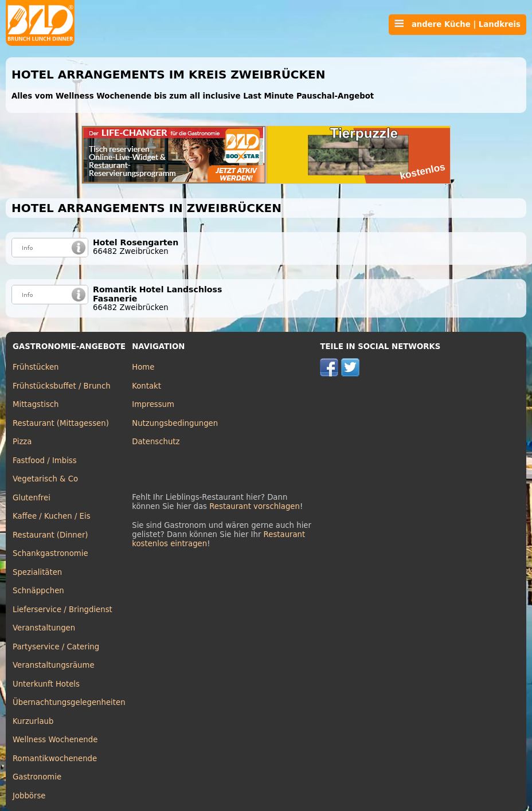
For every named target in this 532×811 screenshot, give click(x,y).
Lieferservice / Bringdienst (62, 610)
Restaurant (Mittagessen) (61, 423)
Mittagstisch (36, 404)
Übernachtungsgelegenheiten (69, 702)
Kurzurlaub (33, 721)
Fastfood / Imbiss (45, 461)
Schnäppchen (38, 591)
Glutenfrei (32, 498)
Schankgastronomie (50, 553)
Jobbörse (29, 796)
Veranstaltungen (44, 628)
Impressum (153, 404)
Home (143, 367)
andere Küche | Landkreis (457, 24)
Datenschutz (156, 442)
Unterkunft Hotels (46, 684)
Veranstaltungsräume (54, 665)
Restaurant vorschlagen (255, 506)
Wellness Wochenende (55, 740)
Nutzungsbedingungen (175, 423)
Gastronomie (37, 777)
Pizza (22, 442)
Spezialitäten (37, 572)
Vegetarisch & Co (45, 479)
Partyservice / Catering (56, 647)
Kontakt (146, 386)
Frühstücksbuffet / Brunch (62, 386)
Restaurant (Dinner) (50, 535)
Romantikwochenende (55, 759)
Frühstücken (36, 367)
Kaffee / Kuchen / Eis (52, 516)
